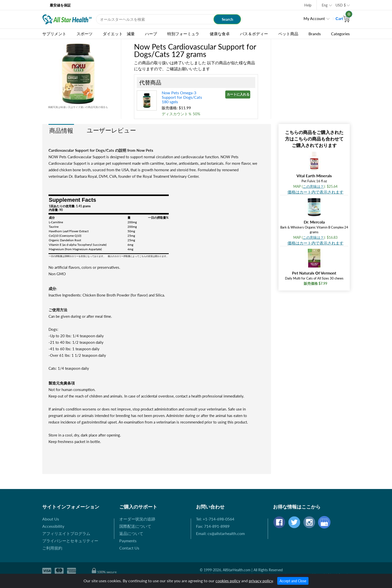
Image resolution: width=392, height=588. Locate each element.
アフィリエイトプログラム (66, 533)
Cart (343, 18)
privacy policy (261, 581)
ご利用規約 (52, 548)
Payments (128, 541)
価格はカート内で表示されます (315, 192)
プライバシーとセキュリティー (70, 541)
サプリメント (54, 34)
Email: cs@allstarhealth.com (220, 533)
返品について (131, 533)
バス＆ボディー (254, 34)
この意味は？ (313, 186)
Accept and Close (293, 581)
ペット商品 (288, 34)
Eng (325, 5)
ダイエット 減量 (119, 34)
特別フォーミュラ (183, 34)
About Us (51, 519)
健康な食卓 (220, 34)
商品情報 (61, 130)
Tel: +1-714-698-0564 (215, 519)
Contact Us (129, 548)
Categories (340, 34)
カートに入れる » (238, 94)
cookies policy (228, 581)
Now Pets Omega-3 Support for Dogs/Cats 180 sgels (182, 97)
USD (341, 5)
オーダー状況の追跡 (137, 519)
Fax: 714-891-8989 (213, 526)
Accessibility (53, 526)
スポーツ (84, 34)
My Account (314, 18)
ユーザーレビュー (111, 130)
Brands (315, 34)
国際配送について (135, 526)
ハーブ (151, 34)
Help (308, 5)
